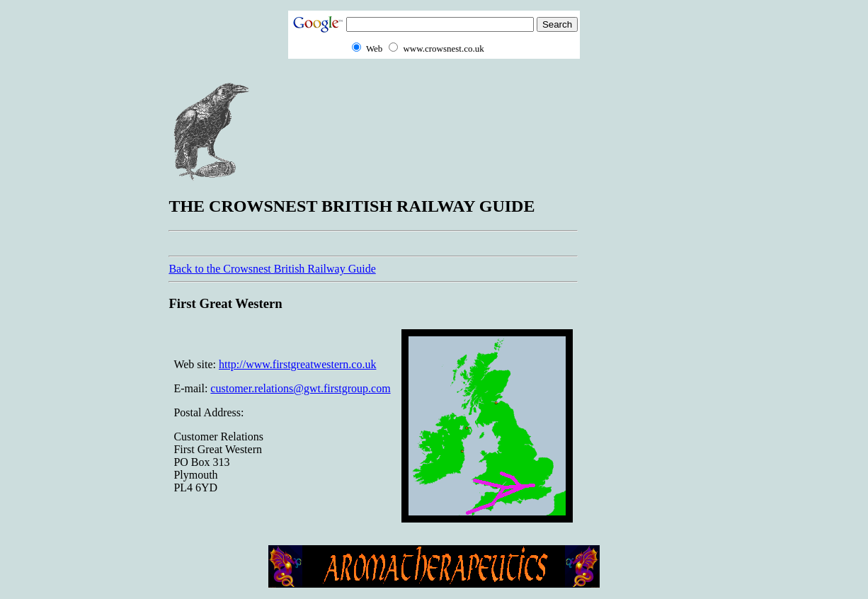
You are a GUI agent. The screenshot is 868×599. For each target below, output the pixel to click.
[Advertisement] (643, 291)
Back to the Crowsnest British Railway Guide (272, 269)
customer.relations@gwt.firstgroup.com (300, 388)
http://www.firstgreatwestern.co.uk (297, 364)
